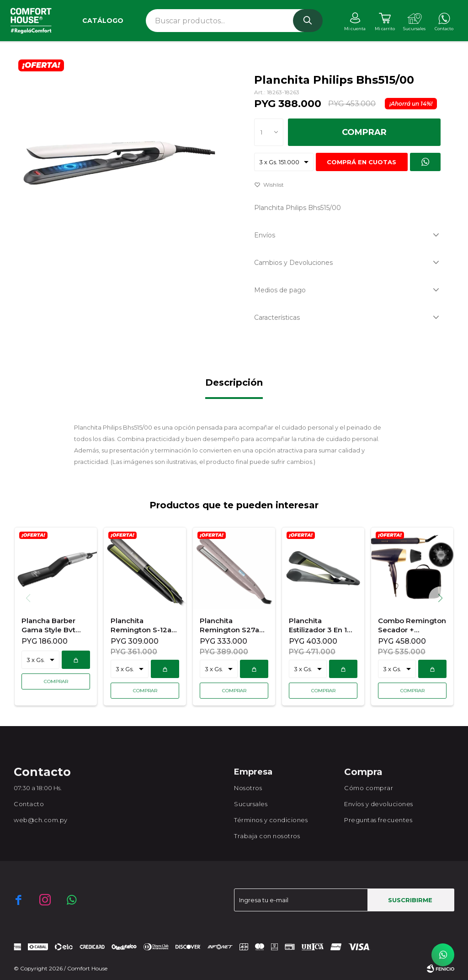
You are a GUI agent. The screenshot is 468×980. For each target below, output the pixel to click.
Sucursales (251, 804)
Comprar (364, 132)
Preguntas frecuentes (378, 820)
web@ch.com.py (41, 820)
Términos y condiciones (271, 820)
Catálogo (103, 21)
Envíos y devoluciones (379, 804)
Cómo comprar (369, 788)
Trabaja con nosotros (267, 836)
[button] (444, 598)
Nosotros (248, 788)
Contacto (29, 804)
